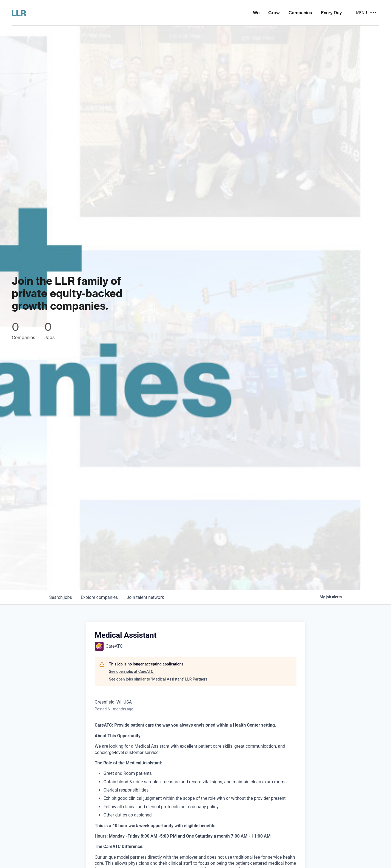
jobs (61, 597)
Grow (274, 13)
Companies (300, 13)
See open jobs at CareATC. (132, 671)
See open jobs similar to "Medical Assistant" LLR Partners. (159, 679)
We (256, 13)
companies (99, 597)
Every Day (331, 13)
